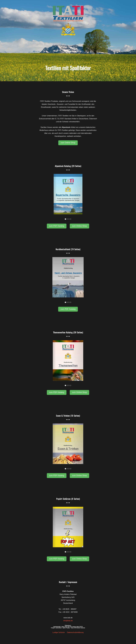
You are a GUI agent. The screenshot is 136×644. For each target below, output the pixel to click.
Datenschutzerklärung (75, 632)
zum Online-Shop (68, 143)
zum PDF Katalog (57, 226)
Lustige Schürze (59, 632)
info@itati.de (68, 621)
